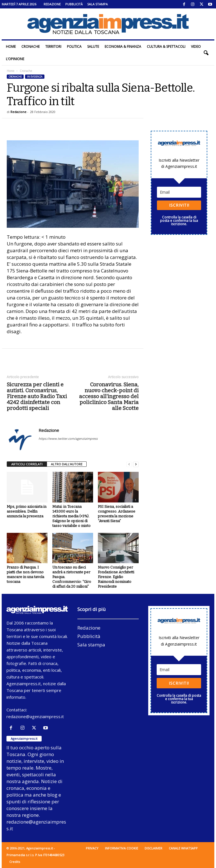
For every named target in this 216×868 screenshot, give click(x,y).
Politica (74, 47)
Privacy (92, 848)
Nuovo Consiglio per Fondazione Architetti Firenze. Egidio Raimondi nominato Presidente (116, 577)
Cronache (31, 47)
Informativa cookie (121, 848)
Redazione (52, 4)
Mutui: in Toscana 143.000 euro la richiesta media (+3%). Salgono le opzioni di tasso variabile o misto (71, 516)
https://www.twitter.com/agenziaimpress (68, 438)
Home (11, 47)
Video (196, 47)
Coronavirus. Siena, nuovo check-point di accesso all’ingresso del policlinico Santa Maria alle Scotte (109, 396)
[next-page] (136, 464)
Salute (93, 47)
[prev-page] (129, 464)
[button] (206, 53)
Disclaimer (153, 848)
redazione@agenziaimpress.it (35, 716)
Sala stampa (97, 4)
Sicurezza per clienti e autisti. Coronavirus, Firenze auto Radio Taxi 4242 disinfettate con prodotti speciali (37, 396)
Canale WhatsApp (183, 848)
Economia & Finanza (123, 47)
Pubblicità (74, 4)
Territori (53, 47)
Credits (15, 862)
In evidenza (35, 77)
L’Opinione (15, 59)
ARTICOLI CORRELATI (27, 464)
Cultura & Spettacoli (166, 47)
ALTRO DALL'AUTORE (67, 464)
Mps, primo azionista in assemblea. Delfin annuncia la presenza (27, 511)
